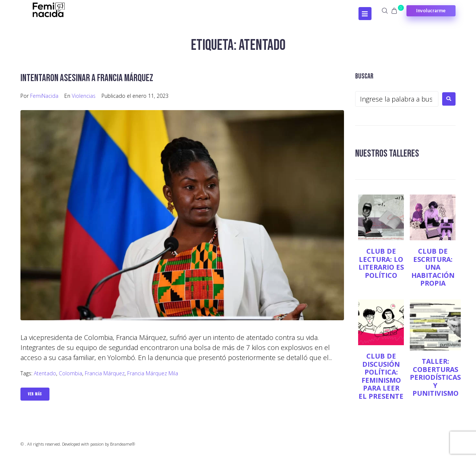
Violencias (84, 96)
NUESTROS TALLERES (388, 153)
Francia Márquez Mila (153, 373)
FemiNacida (44, 96)
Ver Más (35, 394)
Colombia (70, 373)
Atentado (45, 373)
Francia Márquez (105, 373)
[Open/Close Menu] (365, 14)
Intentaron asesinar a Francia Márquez (89, 78)
